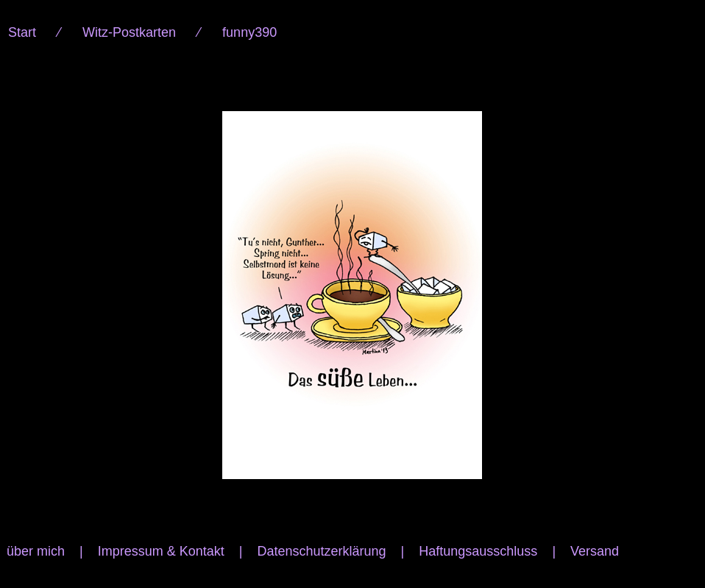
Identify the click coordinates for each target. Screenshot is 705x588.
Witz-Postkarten (129, 32)
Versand (595, 551)
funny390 (249, 32)
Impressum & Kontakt (161, 551)
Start (22, 32)
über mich (36, 551)
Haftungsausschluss (478, 551)
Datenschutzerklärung (321, 551)
